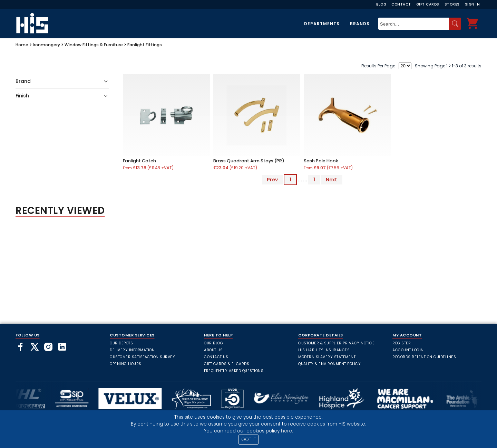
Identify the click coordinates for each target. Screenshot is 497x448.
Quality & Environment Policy (329, 364)
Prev (272, 180)
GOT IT (249, 440)
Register (402, 343)
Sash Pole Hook (321, 161)
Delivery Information (132, 350)
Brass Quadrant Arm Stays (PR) (249, 161)
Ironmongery (46, 45)
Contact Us (216, 357)
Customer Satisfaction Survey (142, 357)
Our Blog (213, 343)
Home (22, 45)
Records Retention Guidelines (424, 357)
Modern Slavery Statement (327, 357)
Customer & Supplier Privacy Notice (336, 343)
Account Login (408, 350)
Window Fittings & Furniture (94, 45)
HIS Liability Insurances (324, 350)
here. (287, 431)
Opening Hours (126, 364)
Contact (401, 4)
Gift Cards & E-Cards (227, 364)
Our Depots (121, 343)
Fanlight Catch (139, 161)
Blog (381, 4)
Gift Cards (428, 4)
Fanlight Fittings (145, 45)
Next (332, 180)
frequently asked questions (234, 371)
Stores (452, 4)
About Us (213, 350)
